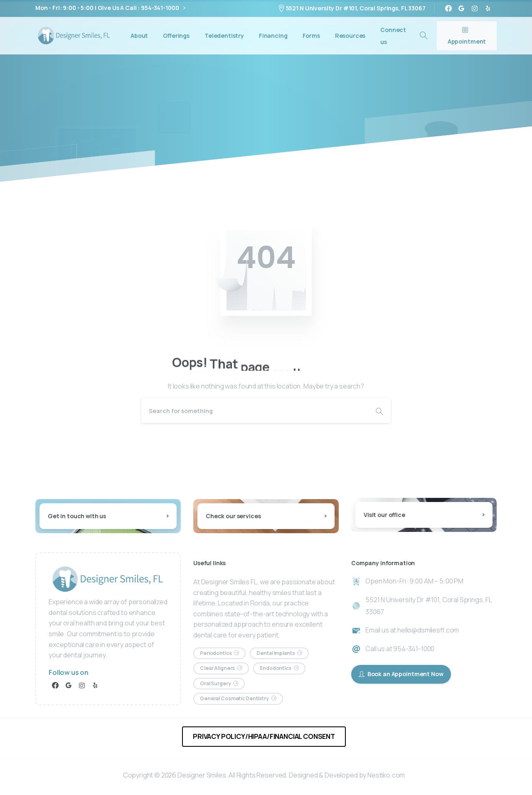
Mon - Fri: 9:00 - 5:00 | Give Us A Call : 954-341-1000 (110, 8)
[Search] (255, 411)
